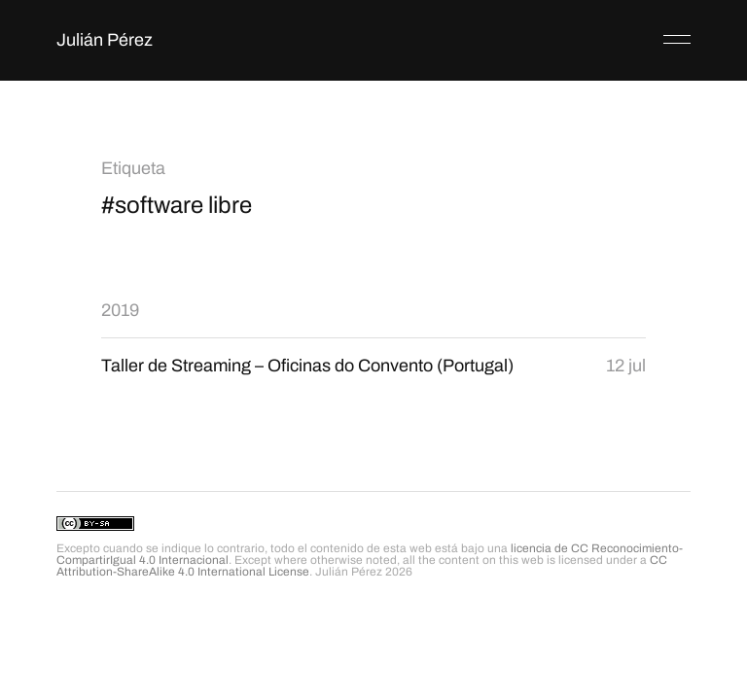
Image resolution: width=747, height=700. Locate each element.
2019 (120, 310)
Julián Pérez (105, 40)
